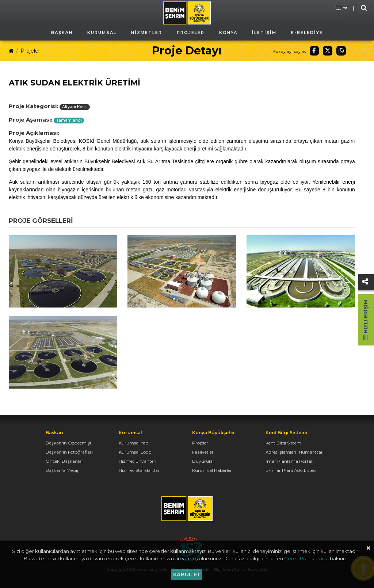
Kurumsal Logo (135, 452)
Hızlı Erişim (366, 320)
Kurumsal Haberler (212, 470)
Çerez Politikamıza (306, 558)
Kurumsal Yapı (134, 443)
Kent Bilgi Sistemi (284, 443)
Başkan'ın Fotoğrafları (69, 452)
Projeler (30, 51)
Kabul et (187, 574)
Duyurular (203, 461)
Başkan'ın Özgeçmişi (68, 443)
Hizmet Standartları (140, 470)
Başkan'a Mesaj (62, 470)
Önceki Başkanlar (64, 461)
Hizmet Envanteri (138, 461)
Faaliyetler (203, 452)
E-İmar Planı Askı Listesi (291, 470)
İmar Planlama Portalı (289, 461)
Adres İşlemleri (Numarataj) (295, 452)
